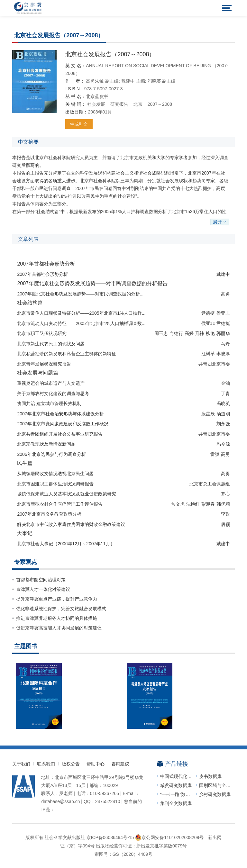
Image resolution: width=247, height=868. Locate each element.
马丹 (225, 344)
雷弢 (215, 454)
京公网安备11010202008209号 (169, 837)
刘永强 (223, 424)
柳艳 (210, 333)
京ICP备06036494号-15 (110, 837)
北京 (138, 104)
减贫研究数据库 (176, 785)
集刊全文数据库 (176, 803)
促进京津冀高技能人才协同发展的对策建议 (59, 628)
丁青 (225, 393)
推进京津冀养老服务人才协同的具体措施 (57, 618)
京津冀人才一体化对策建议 (43, 589)
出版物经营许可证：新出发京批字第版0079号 (141, 846)
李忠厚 (223, 354)
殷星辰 (208, 414)
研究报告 (119, 104)
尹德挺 (208, 313)
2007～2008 (160, 104)
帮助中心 (96, 764)
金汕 (225, 383)
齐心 (225, 494)
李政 (225, 514)
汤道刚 (223, 414)
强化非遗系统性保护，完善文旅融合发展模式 (61, 609)
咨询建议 (120, 764)
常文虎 (178, 504)
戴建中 (129, 81)
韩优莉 (223, 504)
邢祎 (200, 333)
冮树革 (208, 354)
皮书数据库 (210, 776)
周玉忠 (161, 333)
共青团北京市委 (214, 364)
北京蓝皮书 (97, 96)
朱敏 (100, 81)
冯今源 (223, 444)
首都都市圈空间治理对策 (41, 580)
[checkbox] (123, 392)
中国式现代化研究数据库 (178, 776)
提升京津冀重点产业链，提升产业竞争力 (57, 599)
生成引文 (79, 124)
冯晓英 (155, 81)
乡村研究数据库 (215, 794)
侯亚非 (223, 313)
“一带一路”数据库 (177, 794)
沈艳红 (193, 504)
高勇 (90, 81)
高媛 (189, 333)
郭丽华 (223, 333)
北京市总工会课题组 (210, 484)
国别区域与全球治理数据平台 (217, 785)
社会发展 (96, 104)
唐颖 (225, 524)
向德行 (176, 333)
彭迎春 (208, 504)
